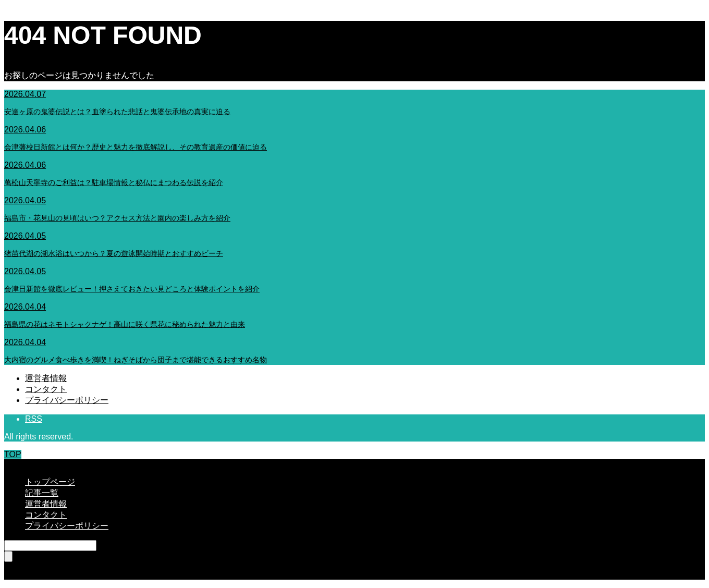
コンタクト (46, 389)
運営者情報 (46, 378)
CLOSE (18, 464)
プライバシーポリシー (67, 400)
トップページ (50, 482)
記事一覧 (42, 493)
